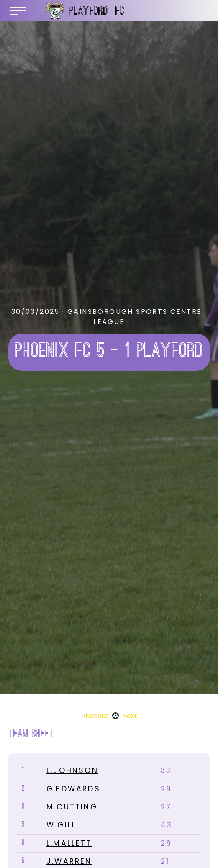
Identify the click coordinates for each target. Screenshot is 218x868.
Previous (95, 716)
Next (130, 716)
